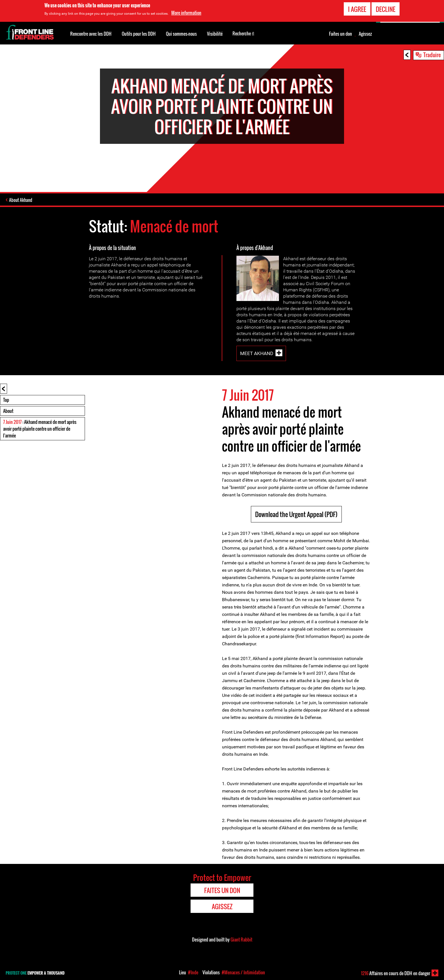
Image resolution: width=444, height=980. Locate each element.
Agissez (365, 34)
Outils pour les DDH (139, 34)
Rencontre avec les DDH (91, 34)
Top (6, 400)
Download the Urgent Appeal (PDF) (296, 514)
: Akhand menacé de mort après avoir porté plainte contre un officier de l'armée (40, 429)
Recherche (243, 33)
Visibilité (215, 34)
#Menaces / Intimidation (243, 972)
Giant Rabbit (241, 940)
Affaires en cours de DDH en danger (396, 973)
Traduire (432, 55)
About (8, 411)
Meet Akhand (257, 353)
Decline (386, 8)
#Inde (193, 972)
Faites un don (341, 34)
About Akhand (21, 200)
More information (186, 12)
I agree (357, 8)
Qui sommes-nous (181, 34)
